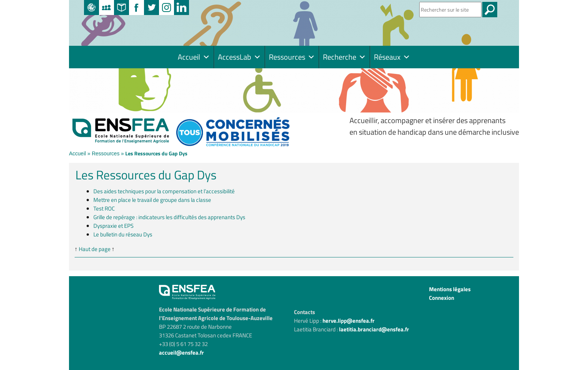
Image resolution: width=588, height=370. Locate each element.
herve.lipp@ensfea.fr (349, 321)
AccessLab (239, 57)
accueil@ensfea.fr (181, 353)
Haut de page (95, 249)
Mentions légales (450, 289)
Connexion (442, 298)
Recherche (344, 57)
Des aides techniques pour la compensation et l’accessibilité (164, 191)
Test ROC (104, 208)
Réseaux (392, 57)
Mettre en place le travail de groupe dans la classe (152, 200)
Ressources (292, 57)
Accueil (194, 57)
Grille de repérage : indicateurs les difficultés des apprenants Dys (169, 217)
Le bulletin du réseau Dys (123, 234)
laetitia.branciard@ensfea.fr (374, 329)
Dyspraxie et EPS (113, 226)
